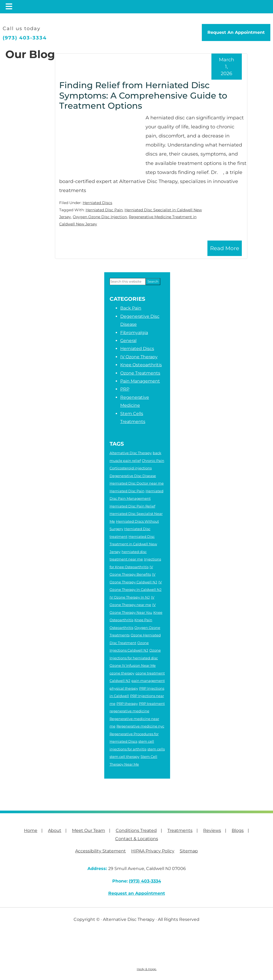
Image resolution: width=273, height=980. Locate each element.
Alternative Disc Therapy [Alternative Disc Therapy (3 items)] (131, 453)
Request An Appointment (236, 32)
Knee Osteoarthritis (141, 365)
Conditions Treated (136, 830)
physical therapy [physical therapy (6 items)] (124, 688)
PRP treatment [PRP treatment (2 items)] (152, 704)
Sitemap (189, 851)
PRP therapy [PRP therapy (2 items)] (127, 704)
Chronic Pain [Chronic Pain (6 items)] (153, 461)
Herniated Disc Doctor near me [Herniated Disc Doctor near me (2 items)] (137, 483)
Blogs (238, 830)
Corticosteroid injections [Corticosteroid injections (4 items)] (131, 468)
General (128, 341)
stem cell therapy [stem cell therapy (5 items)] (125, 757)
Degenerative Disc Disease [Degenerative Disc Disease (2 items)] (133, 476)
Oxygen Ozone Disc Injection (100, 217)
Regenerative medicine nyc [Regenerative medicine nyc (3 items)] (140, 726)
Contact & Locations (137, 839)
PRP (125, 389)
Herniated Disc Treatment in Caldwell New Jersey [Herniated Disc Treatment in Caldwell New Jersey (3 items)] (133, 544)
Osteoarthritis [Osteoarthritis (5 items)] (121, 628)
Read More (225, 248)
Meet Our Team (89, 830)
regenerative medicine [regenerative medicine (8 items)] (129, 711)
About (55, 830)
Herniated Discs (97, 203)
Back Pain (131, 308)
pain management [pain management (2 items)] (148, 681)
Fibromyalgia (134, 333)
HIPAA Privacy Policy (153, 851)
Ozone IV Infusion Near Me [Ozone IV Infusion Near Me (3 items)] (133, 665)
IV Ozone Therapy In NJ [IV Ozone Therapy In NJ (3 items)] (130, 597)
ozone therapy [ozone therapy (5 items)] (122, 673)
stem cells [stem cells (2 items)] (156, 749)
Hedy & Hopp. (147, 969)
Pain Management (140, 381)
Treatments (180, 830)
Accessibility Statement (101, 851)
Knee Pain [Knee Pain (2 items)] (143, 620)
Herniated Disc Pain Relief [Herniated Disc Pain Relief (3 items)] (132, 506)
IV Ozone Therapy (139, 357)
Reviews (212, 830)
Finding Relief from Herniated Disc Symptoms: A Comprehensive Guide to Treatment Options (143, 95)
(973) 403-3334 (25, 38)
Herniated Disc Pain (104, 210)
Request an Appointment (137, 893)
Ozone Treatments (140, 373)
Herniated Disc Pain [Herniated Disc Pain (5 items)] (127, 491)
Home (31, 830)
